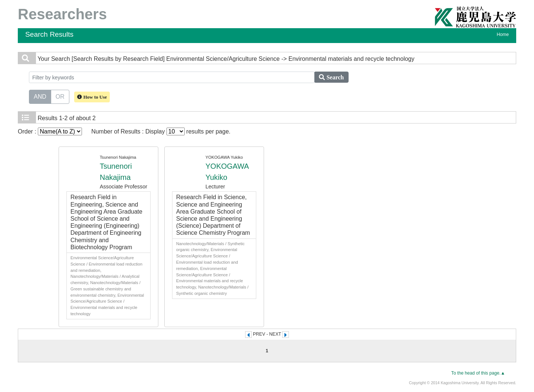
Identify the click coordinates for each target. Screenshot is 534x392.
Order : (50, 131)
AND (40, 96)
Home (503, 34)
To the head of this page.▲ (478, 373)
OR (60, 96)
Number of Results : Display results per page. (161, 131)
